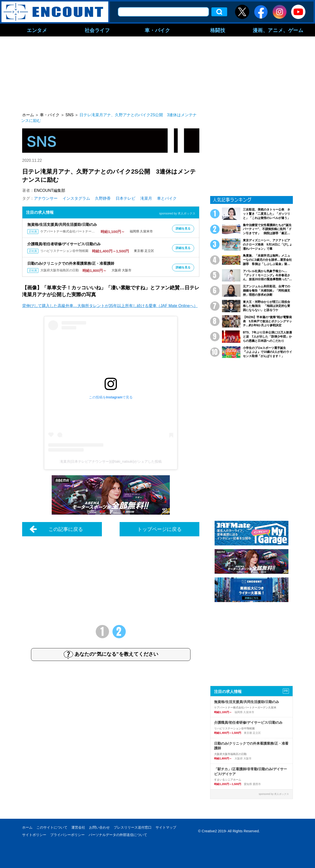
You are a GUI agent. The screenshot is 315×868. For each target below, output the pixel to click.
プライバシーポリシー (67, 835)
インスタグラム (76, 198)
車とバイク (167, 198)
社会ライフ (97, 30)
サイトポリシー (34, 835)
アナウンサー (46, 198)
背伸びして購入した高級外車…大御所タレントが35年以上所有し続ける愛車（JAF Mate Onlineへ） (110, 306)
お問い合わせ (99, 827)
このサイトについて (52, 827)
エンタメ (37, 30)
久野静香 (103, 198)
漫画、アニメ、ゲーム (278, 30)
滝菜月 (146, 198)
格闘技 (218, 30)
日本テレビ (126, 198)
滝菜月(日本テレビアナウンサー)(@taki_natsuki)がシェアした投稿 (111, 461)
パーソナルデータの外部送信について (118, 835)
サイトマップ (166, 827)
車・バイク (157, 30)
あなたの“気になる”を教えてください (111, 655)
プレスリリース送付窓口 (133, 827)
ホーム (27, 827)
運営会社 (78, 827)
